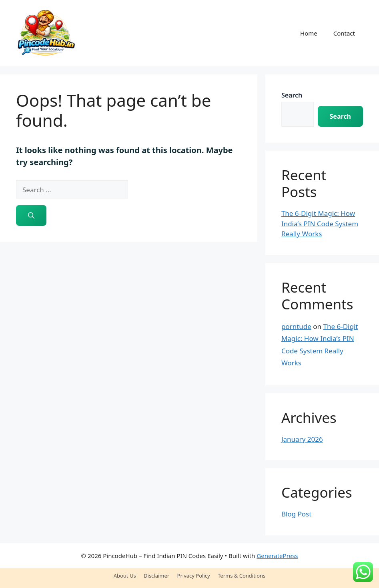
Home (309, 33)
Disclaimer (156, 576)
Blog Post (296, 514)
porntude (296, 326)
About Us (125, 576)
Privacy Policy (194, 576)
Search (292, 95)
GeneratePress (277, 556)
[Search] (31, 215)
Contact (344, 33)
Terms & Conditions (242, 576)
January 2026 (302, 439)
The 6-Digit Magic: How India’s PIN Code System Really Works (320, 223)
